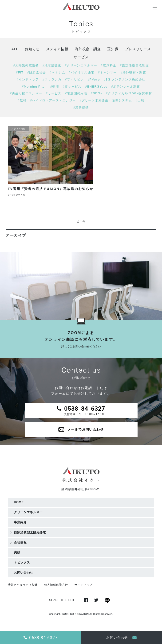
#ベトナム (57, 72)
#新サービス (72, 87)
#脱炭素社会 (37, 72)
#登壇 (55, 87)
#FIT (20, 72)
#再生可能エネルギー (26, 93)
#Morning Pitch (34, 87)
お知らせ (32, 49)
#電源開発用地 (76, 93)
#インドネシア (28, 79)
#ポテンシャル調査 (126, 87)
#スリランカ (52, 79)
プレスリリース (138, 49)
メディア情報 (57, 49)
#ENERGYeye (96, 87)
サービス (81, 57)
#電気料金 (109, 65)
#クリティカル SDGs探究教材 (129, 93)
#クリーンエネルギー (81, 65)
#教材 (22, 100)
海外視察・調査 (88, 49)
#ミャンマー (107, 72)
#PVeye (94, 79)
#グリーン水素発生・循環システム (106, 100)
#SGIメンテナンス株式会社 (124, 79)
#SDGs (96, 93)
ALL (15, 49)
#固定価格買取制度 (134, 65)
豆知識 (113, 49)
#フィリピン (74, 79)
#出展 (140, 100)
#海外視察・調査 (133, 72)
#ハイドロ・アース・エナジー (53, 100)
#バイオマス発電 (81, 72)
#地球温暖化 (52, 65)
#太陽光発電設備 (26, 65)
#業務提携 (81, 107)
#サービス (54, 93)
